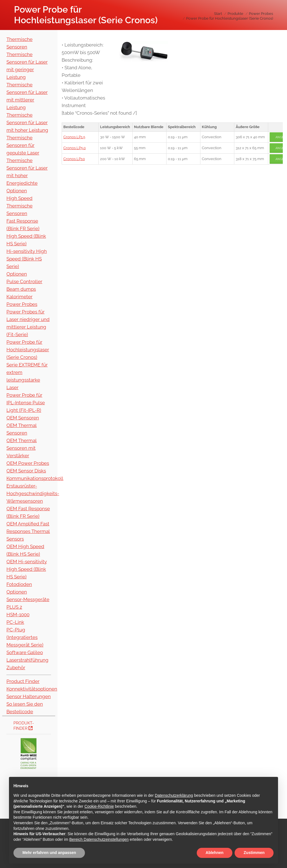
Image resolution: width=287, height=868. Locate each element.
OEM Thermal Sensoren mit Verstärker (22, 448)
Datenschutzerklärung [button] (174, 795)
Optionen (17, 191)
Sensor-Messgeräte (28, 599)
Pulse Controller (24, 281)
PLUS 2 (14, 607)
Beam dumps (21, 289)
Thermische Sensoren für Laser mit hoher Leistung (27, 123)
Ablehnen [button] (215, 853)
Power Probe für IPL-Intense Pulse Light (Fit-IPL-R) (26, 403)
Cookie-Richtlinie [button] (99, 806)
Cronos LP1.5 (74, 137)
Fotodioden (19, 584)
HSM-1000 (18, 615)
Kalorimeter (19, 297)
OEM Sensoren (23, 418)
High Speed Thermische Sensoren (19, 206)
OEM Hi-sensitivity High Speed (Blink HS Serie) (27, 569)
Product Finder (23, 681)
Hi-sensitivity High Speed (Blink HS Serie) (27, 259)
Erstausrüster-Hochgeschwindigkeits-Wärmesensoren (33, 493)
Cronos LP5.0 (75, 148)
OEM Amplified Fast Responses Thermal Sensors (28, 531)
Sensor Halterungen (29, 696)
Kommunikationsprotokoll (35, 478)
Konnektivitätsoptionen (32, 689)
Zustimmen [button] (254, 853)
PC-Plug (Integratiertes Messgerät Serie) (25, 637)
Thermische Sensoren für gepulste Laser (23, 145)
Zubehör (16, 668)
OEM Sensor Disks (26, 471)
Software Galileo (25, 652)
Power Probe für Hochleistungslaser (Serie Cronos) (28, 350)
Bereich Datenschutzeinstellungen (99, 839)
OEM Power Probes (28, 463)
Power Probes (22, 304)
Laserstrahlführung (27, 660)
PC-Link (15, 622)
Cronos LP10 (74, 159)
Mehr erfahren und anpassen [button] (49, 853)
